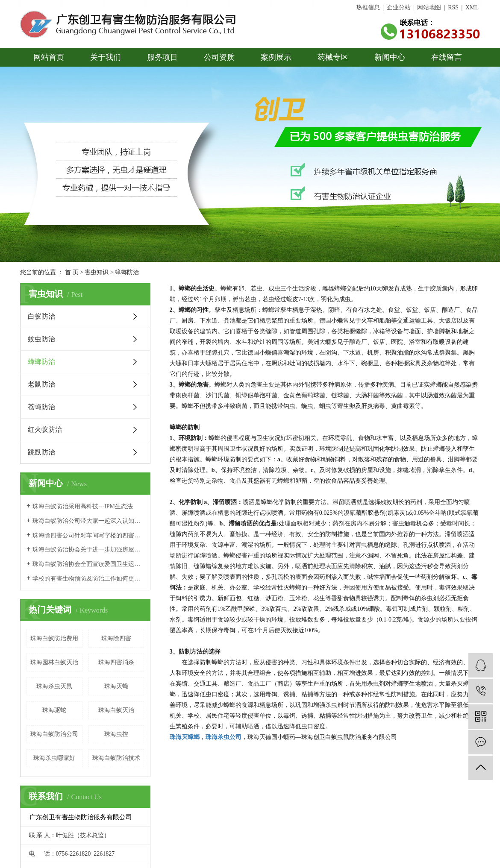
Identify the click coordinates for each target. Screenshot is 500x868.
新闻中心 (390, 57)
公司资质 (219, 57)
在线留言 (447, 57)
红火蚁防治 (45, 430)
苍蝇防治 (41, 407)
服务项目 (162, 57)
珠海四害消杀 (116, 662)
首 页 (72, 272)
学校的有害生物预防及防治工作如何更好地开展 (88, 579)
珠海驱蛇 (54, 710)
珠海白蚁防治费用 (54, 638)
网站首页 (49, 57)
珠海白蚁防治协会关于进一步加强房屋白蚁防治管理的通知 (88, 550)
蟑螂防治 (41, 362)
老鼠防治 (41, 384)
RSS (453, 7)
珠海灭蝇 (116, 686)
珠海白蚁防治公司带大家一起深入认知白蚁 (88, 521)
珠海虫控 (116, 734)
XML (472, 7)
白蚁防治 (41, 316)
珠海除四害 (116, 638)
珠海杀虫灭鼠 (54, 686)
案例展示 (276, 57)
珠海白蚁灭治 (116, 710)
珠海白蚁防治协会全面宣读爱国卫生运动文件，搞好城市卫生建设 (88, 564)
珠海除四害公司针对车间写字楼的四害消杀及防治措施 (88, 535)
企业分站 (399, 7)
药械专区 (333, 57)
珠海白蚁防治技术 (116, 758)
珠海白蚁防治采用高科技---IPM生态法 (83, 506)
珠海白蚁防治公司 (54, 734)
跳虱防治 (41, 452)
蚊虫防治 (41, 339)
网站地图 (429, 7)
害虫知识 (97, 272)
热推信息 (368, 7)
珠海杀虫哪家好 (54, 758)
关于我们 (106, 57)
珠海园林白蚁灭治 (54, 662)
